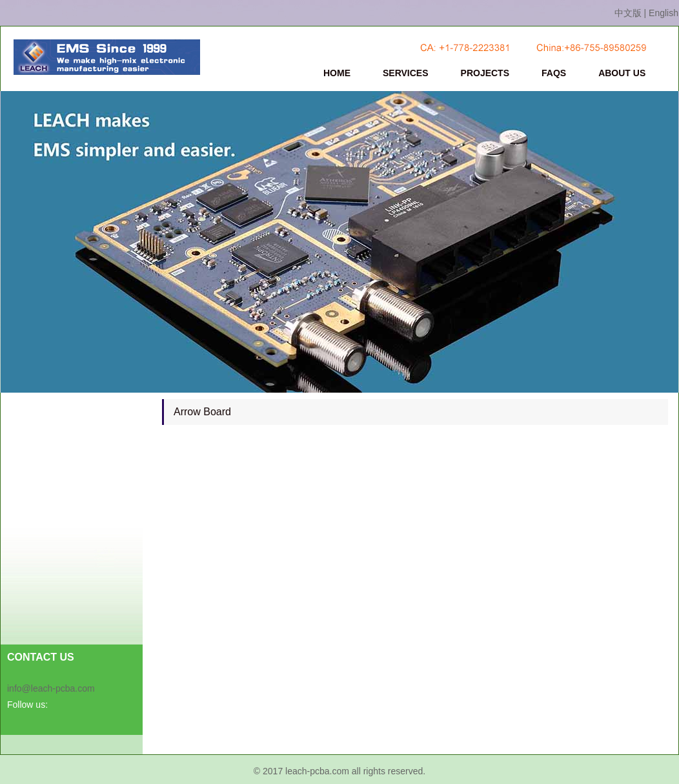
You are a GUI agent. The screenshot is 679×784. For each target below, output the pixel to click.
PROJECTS (485, 73)
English (664, 13)
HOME (337, 73)
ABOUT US (622, 73)
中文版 (628, 13)
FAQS (554, 73)
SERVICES (406, 73)
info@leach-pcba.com (51, 688)
